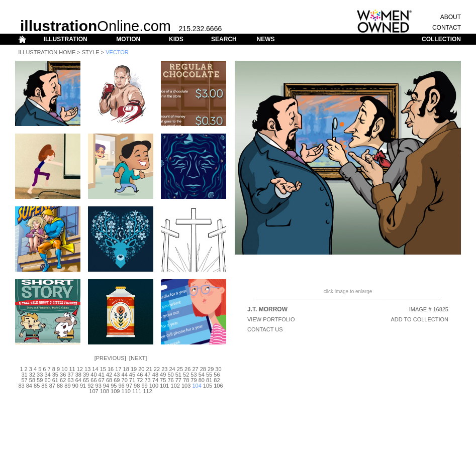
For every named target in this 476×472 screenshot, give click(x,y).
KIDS (176, 39)
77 (178, 380)
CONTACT (447, 28)
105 (208, 386)
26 (187, 369)
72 (140, 380)
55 (209, 375)
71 (132, 380)
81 (209, 380)
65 (86, 380)
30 (218, 369)
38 (78, 375)
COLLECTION (441, 39)
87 (52, 386)
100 (154, 386)
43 (117, 375)
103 (186, 386)
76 (170, 380)
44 (125, 375)
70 (125, 380)
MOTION (128, 39)
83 (21, 386)
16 (111, 369)
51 (178, 375)
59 (40, 380)
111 (137, 391)
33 (40, 375)
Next (138, 358)
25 (180, 369)
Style (91, 52)
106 (218, 386)
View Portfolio (271, 319)
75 (163, 380)
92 (90, 386)
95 (114, 386)
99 (144, 386)
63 (70, 380)
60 (47, 380)
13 (87, 369)
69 (117, 380)
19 (134, 369)
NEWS (265, 39)
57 (24, 380)
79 (194, 380)
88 (60, 386)
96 (121, 386)
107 (93, 391)
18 (126, 369)
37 (70, 375)
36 (63, 375)
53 (194, 375)
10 (64, 369)
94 (106, 386)
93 (99, 386)
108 (105, 391)
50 (170, 375)
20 (141, 369)
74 (155, 380)
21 (149, 369)
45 (132, 375)
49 (163, 375)
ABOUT (451, 17)
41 (102, 375)
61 (55, 380)
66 (93, 380)
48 (155, 375)
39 (86, 375)
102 (175, 386)
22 (157, 369)
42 (109, 375)
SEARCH (224, 39)
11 (72, 369)
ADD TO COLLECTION (419, 319)
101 (164, 386)
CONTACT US (265, 329)
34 (47, 375)
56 (217, 375)
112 (147, 391)
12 (80, 369)
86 (44, 386)
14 (95, 369)
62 (63, 380)
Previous (110, 358)
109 (115, 391)
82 (217, 380)
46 (140, 375)
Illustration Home (47, 52)
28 (203, 369)
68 (109, 380)
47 (147, 375)
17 (118, 369)
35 (55, 375)
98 (137, 386)
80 (202, 380)
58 (32, 380)
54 (202, 375)
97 (129, 386)
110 (126, 391)
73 (147, 380)
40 (93, 375)
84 (29, 386)
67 (102, 380)
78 (186, 380)
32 (32, 375)
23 (164, 369)
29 (211, 369)
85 (37, 386)
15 (103, 369)
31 (24, 375)
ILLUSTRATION (66, 39)
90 (75, 386)
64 (78, 380)
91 (83, 386)
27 (195, 369)
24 (172, 369)
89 (67, 386)
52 (186, 375)
